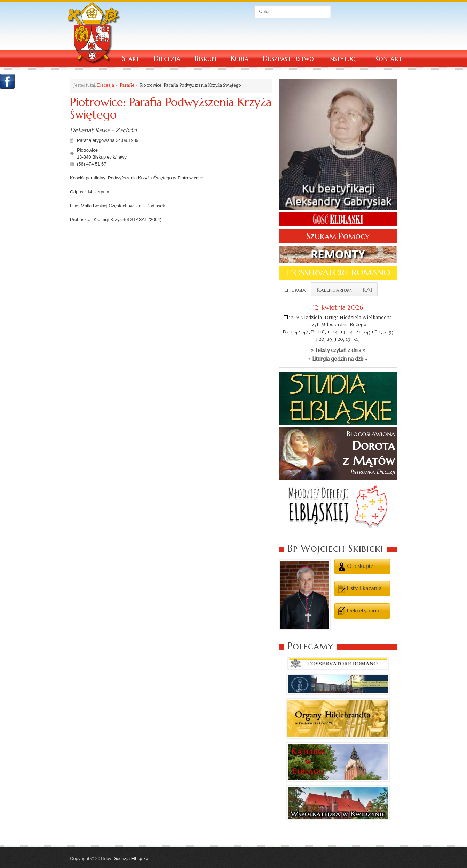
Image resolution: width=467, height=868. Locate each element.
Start (131, 59)
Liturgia (295, 290)
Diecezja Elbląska (130, 858)
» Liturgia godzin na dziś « (338, 359)
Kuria (239, 59)
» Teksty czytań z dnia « (338, 350)
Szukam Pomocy (338, 236)
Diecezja (167, 59)
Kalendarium (334, 290)
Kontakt (388, 59)
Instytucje (344, 59)
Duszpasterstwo (288, 59)
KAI (367, 290)
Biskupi (205, 59)
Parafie (127, 85)
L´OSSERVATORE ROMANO (338, 273)
